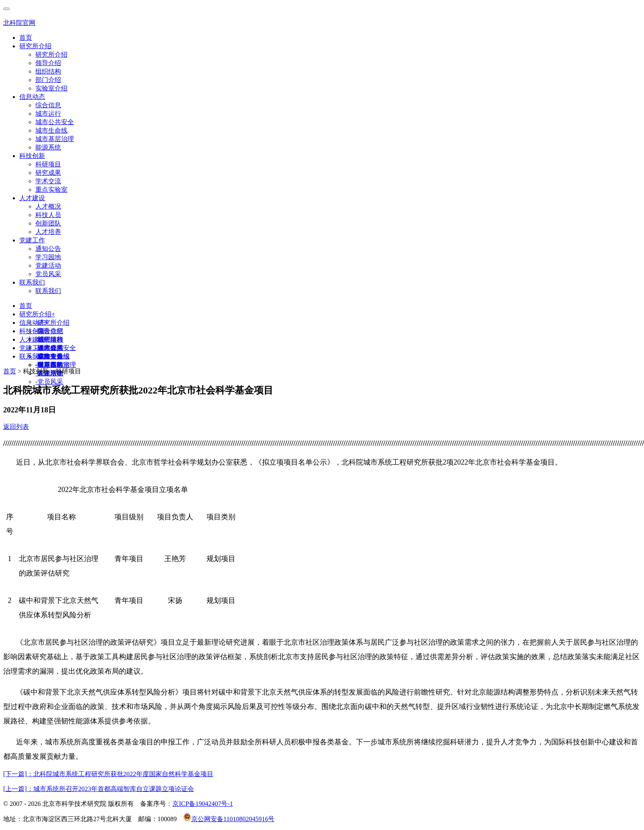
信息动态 (32, 97)
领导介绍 (48, 63)
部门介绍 (48, 80)
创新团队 (48, 223)
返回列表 (16, 427)
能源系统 (48, 147)
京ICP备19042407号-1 (202, 804)
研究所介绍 (35, 46)
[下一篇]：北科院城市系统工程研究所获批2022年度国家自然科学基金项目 (108, 774)
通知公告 (48, 249)
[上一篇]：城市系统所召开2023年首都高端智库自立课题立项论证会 (99, 789)
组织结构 (48, 71)
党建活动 (48, 265)
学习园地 (48, 257)
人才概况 (48, 206)
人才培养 (48, 232)
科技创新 (32, 156)
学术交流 (48, 181)
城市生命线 (51, 130)
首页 (26, 38)
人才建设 (32, 198)
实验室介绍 (51, 88)
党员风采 (48, 274)
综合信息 (48, 105)
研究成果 (48, 173)
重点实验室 (51, 190)
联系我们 (32, 282)
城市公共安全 (55, 122)
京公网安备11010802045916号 (229, 819)
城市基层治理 (55, 139)
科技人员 (48, 215)
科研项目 (48, 164)
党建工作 (32, 240)
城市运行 (48, 114)
